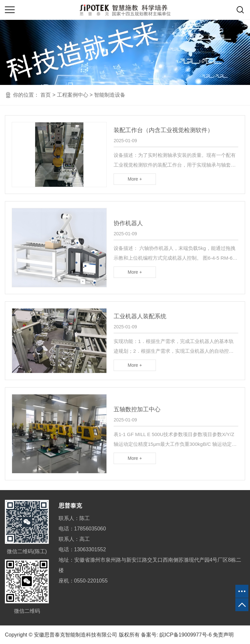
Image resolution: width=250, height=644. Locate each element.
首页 (46, 95)
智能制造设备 (110, 95)
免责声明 (223, 635)
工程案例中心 (73, 95)
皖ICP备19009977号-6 (186, 635)
